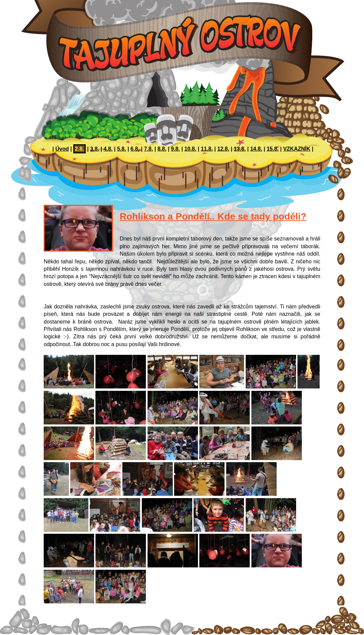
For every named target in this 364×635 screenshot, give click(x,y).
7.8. (148, 149)
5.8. (122, 149)
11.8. (207, 149)
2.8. (79, 149)
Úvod (62, 149)
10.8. (191, 149)
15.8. (273, 149)
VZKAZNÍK (297, 149)
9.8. (176, 149)
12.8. (224, 149)
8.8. (162, 149)
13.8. (240, 149)
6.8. (135, 149)
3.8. (95, 149)
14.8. (256, 149)
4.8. (108, 149)
